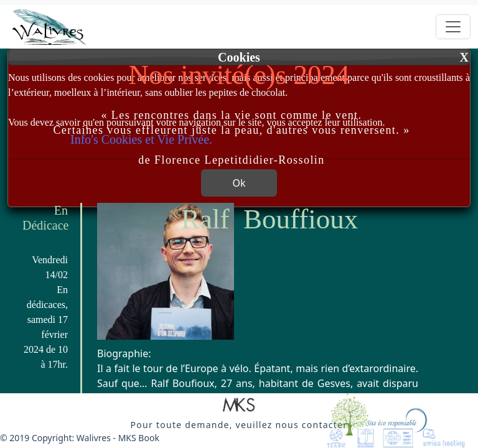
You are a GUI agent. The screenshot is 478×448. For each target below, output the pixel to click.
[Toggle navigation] (453, 27)
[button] (239, 406)
